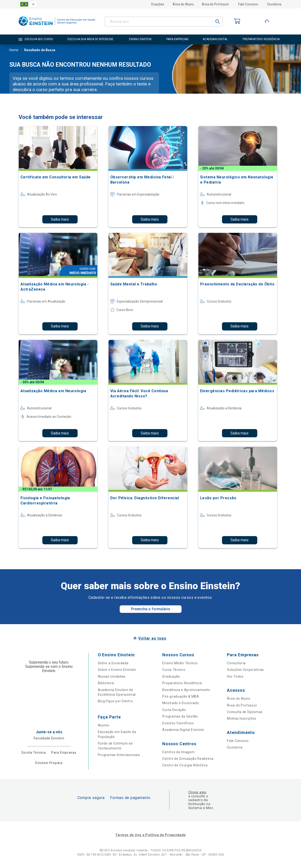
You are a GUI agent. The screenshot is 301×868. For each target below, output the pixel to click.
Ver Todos (235, 676)
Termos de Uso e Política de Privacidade (150, 835)
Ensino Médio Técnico (180, 663)
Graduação (171, 676)
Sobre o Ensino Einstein (117, 670)
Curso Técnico (174, 670)
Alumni (104, 725)
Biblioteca (106, 683)
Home (14, 50)
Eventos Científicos (178, 723)
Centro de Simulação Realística (188, 759)
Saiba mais (60, 219)
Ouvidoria (274, 4)
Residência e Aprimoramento (186, 690)
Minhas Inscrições (242, 718)
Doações (158, 4)
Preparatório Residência (182, 683)
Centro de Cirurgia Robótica (185, 765)
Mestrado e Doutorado (181, 703)
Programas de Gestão (180, 716)
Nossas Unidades (112, 676)
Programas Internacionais (119, 755)
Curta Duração (174, 710)
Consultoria (236, 663)
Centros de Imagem (178, 752)
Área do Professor (215, 4)
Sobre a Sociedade (113, 663)
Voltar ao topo (152, 638)
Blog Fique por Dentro (115, 701)
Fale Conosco (248, 4)
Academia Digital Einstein (183, 730)
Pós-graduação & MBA (181, 696)
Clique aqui (197, 792)
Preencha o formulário (151, 609)
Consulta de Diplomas (245, 712)
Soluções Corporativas (245, 670)
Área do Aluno (183, 4)
